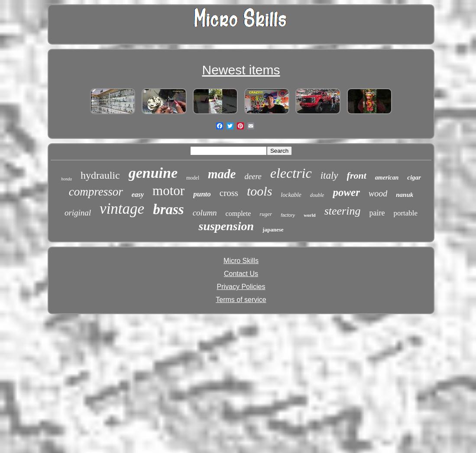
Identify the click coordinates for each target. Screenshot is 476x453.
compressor (96, 192)
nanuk (405, 195)
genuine (153, 173)
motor (168, 191)
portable (405, 213)
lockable (291, 195)
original (78, 213)
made (222, 174)
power (346, 192)
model (193, 178)
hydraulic (100, 175)
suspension (226, 226)
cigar (414, 177)
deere (253, 177)
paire (377, 213)
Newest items (241, 70)
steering (343, 211)
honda (66, 179)
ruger (266, 214)
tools (259, 191)
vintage (122, 209)
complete (238, 214)
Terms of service (241, 300)
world (310, 215)
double (317, 195)
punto (202, 194)
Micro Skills (241, 261)
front (357, 175)
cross (229, 193)
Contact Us (241, 274)
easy (138, 194)
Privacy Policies (241, 287)
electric (291, 173)
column (205, 213)
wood (378, 193)
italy (329, 175)
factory (288, 215)
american (387, 178)
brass (168, 209)
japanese (273, 230)
